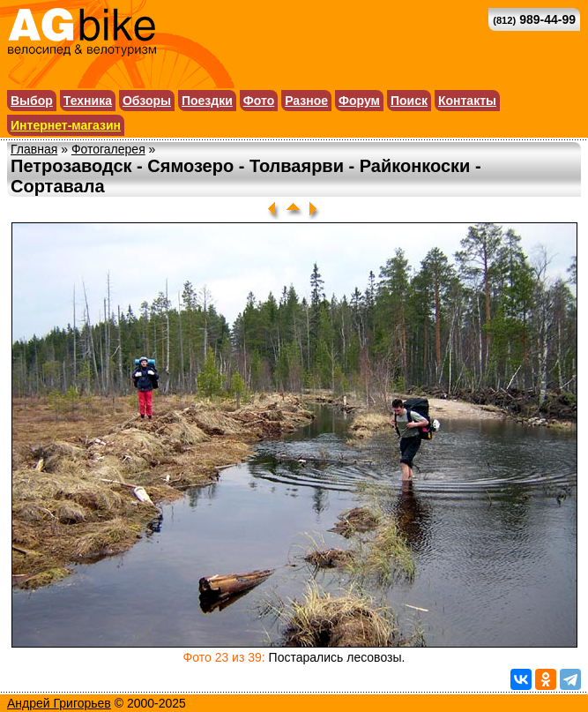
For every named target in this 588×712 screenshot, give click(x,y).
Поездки (207, 101)
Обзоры (147, 101)
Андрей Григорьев (59, 703)
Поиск (409, 101)
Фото (259, 101)
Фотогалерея (108, 149)
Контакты (467, 101)
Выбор (32, 101)
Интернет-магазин (66, 125)
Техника (88, 101)
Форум (359, 101)
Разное (306, 101)
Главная (34, 149)
